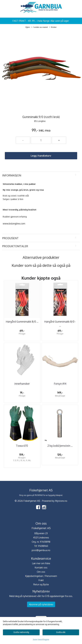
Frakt (41, 580)
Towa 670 (22, 446)
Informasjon (12, 175)
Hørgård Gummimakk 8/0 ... (22, 322)
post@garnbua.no (41, 550)
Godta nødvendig (21, 632)
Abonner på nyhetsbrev (41, 604)
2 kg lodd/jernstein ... (60, 446)
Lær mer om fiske (41, 563)
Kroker (53, 27)
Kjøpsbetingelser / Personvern (41, 576)
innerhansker (22, 384)
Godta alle (61, 632)
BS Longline (40, 121)
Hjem (28, 27)
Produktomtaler (15, 246)
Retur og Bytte (41, 584)
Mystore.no (61, 501)
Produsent (10, 238)
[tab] (41, 175)
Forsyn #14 (60, 384)
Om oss (41, 572)
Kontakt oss (41, 568)
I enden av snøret (40, 27)
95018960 (43, 546)
